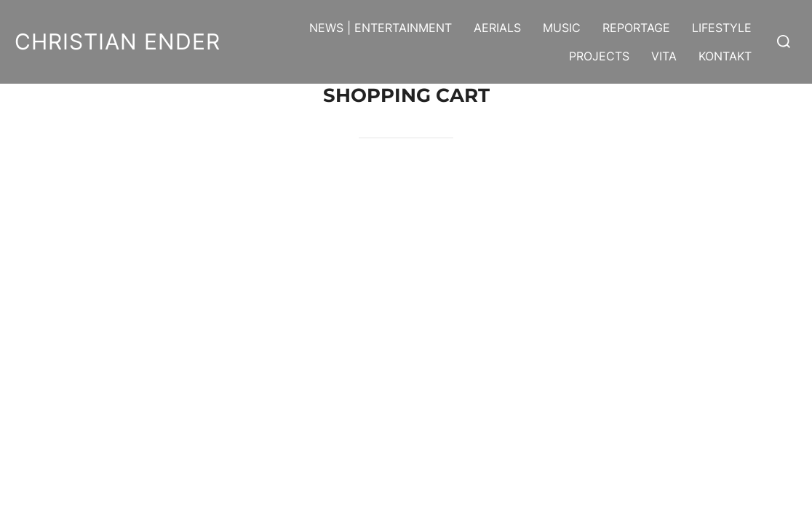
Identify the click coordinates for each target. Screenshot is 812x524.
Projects (599, 56)
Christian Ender (118, 41)
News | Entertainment (381, 28)
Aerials (497, 28)
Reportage (636, 28)
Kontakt (725, 56)
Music (562, 28)
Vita (664, 56)
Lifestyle (722, 28)
